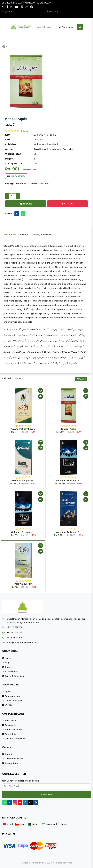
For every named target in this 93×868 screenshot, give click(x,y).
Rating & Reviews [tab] (43, 235)
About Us (9, 754)
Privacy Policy (11, 672)
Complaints (10, 725)
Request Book (11, 763)
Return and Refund (14, 730)
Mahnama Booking (14, 759)
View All (81, 379)
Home (8, 658)
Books (23, 183)
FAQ (7, 663)
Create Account (13, 696)
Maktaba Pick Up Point (15, 739)
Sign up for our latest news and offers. (21, 781)
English (6, 11)
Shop (7, 667)
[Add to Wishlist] (41, 391)
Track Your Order (13, 701)
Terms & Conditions (15, 676)
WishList (9, 705)
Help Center (11, 721)
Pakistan (52, 11)
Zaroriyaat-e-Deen (40, 183)
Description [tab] (10, 235)
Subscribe (46, 794)
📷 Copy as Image (16, 176)
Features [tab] (25, 235)
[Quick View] (41, 396)
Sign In (8, 692)
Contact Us (10, 734)
